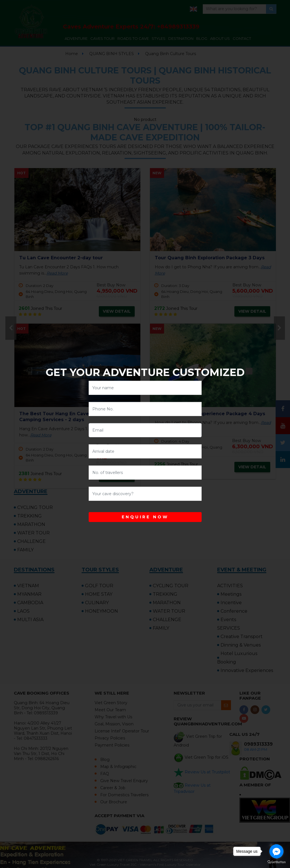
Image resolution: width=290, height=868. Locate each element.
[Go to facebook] (276, 851)
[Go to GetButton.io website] (276, 862)
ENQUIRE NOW (145, 517)
